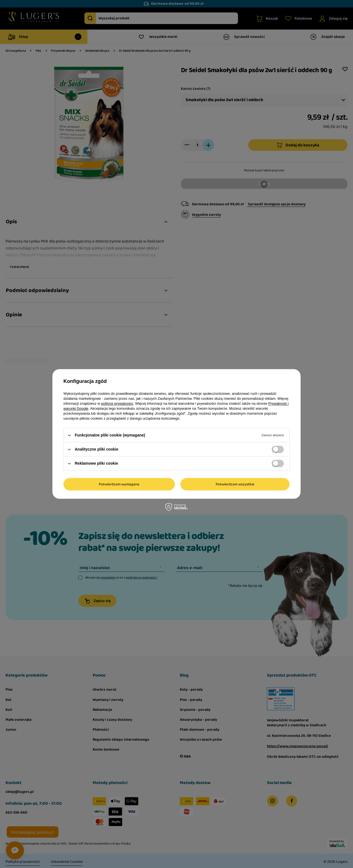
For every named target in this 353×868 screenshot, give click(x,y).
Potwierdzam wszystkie (235, 484)
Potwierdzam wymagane (119, 484)
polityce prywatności (117, 403)
